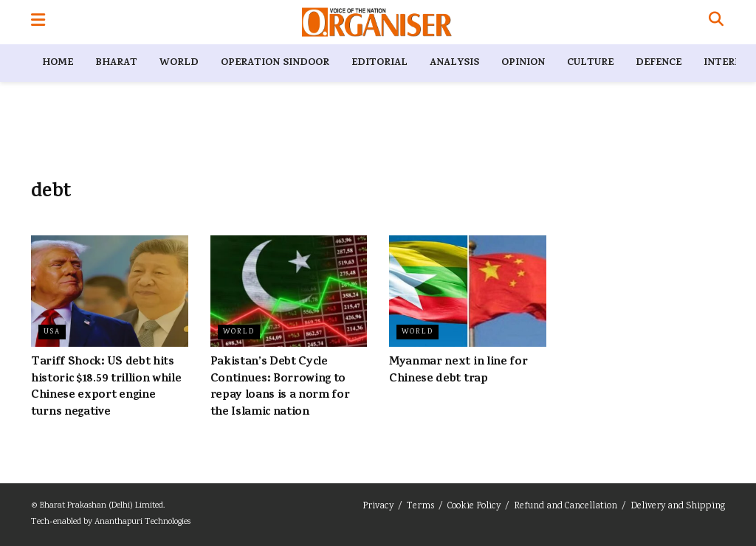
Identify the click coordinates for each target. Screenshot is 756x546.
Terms (420, 507)
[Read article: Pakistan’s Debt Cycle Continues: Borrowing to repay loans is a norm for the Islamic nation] (289, 291)
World (179, 63)
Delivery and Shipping (678, 507)
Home (58, 63)
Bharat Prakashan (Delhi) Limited (102, 506)
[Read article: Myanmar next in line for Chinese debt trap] (468, 291)
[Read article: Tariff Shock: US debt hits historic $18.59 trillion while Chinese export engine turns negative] (110, 291)
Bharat (116, 63)
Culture (590, 63)
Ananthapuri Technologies (142, 522)
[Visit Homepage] (377, 22)
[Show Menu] (38, 22)
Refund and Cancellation (566, 507)
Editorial (379, 63)
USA (52, 332)
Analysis (454, 63)
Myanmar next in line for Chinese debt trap (458, 370)
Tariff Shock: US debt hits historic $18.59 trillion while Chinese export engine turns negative (106, 387)
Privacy (378, 507)
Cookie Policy (474, 507)
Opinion (523, 63)
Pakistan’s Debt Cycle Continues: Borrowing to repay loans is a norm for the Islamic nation (280, 387)
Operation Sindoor (275, 63)
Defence (659, 63)
